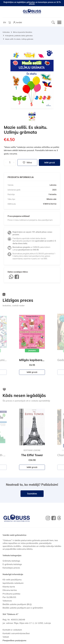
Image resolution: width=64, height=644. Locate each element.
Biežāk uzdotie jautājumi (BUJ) (17, 604)
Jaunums (32, 351)
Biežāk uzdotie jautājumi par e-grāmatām (23, 608)
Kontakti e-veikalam (12, 630)
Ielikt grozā (50, 163)
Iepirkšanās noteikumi (13, 583)
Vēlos (27, 163)
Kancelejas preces (11, 568)
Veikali (6, 637)
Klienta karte (9, 587)
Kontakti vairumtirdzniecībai (16, 633)
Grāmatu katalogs (11, 561)
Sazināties (32, 494)
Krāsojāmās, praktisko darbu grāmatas (19, 36)
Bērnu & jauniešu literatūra (23, 32)
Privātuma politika (11, 594)
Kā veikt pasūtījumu (12, 580)
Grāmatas (6, 32)
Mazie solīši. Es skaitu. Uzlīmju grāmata (19, 39)
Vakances (7, 601)
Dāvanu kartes (10, 590)
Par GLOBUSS (9, 597)
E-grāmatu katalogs (12, 564)
